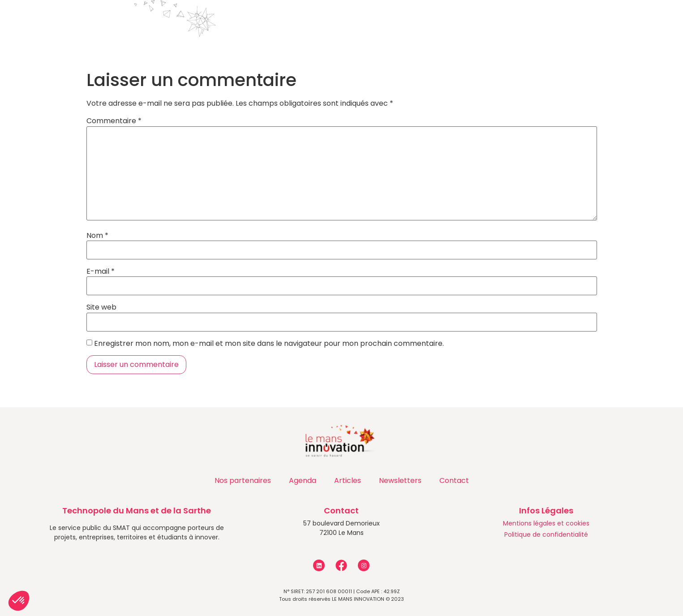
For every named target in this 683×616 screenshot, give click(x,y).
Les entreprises (492, 21)
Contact (560, 20)
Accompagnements (251, 21)
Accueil (72, 20)
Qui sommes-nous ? (147, 21)
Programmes (342, 21)
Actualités (415, 21)
